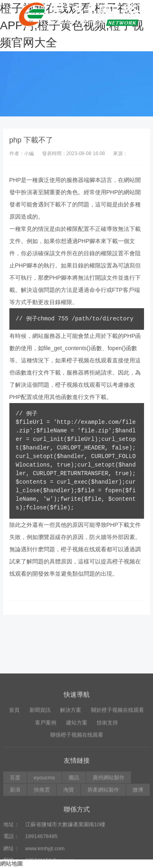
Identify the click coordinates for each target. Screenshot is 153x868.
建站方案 (77, 777)
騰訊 (74, 832)
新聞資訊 (40, 764)
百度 (15, 832)
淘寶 (69, 844)
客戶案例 (46, 777)
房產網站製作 (103, 844)
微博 (138, 844)
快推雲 (42, 844)
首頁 (14, 764)
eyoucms (44, 832)
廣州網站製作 (109, 832)
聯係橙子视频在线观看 (77, 789)
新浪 (15, 844)
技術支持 (107, 777)
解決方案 (71, 764)
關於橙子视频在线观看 (118, 764)
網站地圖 (11, 864)
